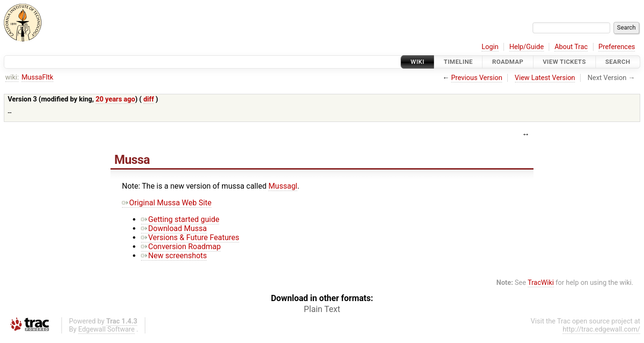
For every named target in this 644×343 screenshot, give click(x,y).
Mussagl (283, 186)
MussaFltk (37, 77)
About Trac (571, 47)
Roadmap (508, 62)
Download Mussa (174, 228)
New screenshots (174, 256)
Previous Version (477, 78)
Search (618, 62)
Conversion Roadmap (181, 247)
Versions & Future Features (190, 237)
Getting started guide (180, 219)
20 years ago (116, 99)
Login (490, 47)
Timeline (458, 62)
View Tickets (564, 62)
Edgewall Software (106, 329)
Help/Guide (526, 47)
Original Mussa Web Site (167, 203)
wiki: (12, 77)
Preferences (617, 47)
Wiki (418, 62)
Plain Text (322, 309)
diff (149, 99)
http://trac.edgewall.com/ (601, 329)
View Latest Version (545, 78)
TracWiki (541, 283)
